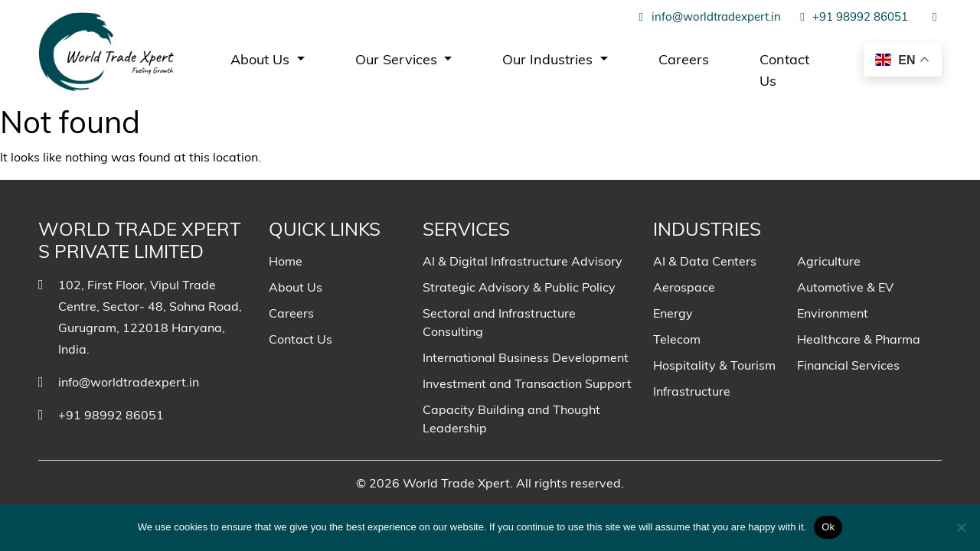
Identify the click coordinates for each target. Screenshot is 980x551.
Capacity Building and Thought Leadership (511, 419)
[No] (961, 527)
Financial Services (848, 365)
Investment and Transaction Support (527, 383)
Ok (828, 527)
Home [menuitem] (286, 261)
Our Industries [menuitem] (549, 59)
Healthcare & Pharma (859, 339)
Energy (673, 313)
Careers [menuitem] (684, 59)
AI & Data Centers (705, 261)
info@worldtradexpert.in (707, 16)
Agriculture (829, 261)
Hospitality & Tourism (714, 365)
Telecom (677, 339)
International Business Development (526, 357)
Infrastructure (692, 391)
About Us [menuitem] (262, 59)
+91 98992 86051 (852, 16)
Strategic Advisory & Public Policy (519, 287)
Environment (833, 313)
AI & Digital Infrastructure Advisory (523, 261)
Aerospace (684, 287)
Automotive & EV (845, 287)
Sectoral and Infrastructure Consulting (499, 322)
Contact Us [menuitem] (784, 70)
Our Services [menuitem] (398, 59)
